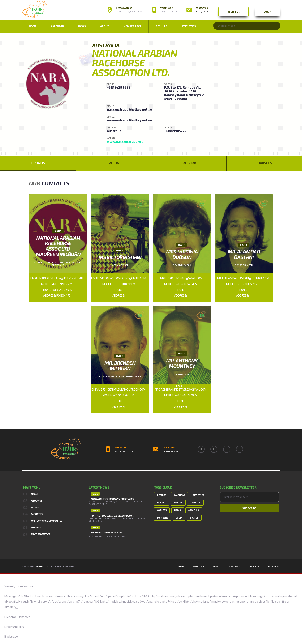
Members (37, 514)
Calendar (57, 26)
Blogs (35, 507)
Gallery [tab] (113, 163)
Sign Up (194, 518)
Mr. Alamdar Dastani (244, 254)
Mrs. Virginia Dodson (182, 254)
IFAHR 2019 (43, 566)
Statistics (189, 26)
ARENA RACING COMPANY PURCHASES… (114, 499)
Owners (162, 510)
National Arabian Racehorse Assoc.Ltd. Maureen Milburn (58, 246)
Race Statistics (41, 534)
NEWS (82, 26)
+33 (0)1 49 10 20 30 (170, 12)
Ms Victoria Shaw (120, 257)
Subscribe (249, 508)
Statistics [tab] (264, 163)
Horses (161, 503)
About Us (37, 500)
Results (161, 26)
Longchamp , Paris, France (130, 12)
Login (268, 12)
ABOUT (105, 26)
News (178, 510)
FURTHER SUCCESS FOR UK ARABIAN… (113, 516)
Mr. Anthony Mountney (182, 363)
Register (233, 12)
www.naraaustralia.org (125, 141)
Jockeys (178, 503)
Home (33, 26)
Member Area (132, 26)
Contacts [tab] (38, 163)
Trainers (195, 503)
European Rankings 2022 (107, 532)
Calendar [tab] (189, 163)
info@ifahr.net (204, 12)
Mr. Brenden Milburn (120, 365)
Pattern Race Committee (47, 521)
